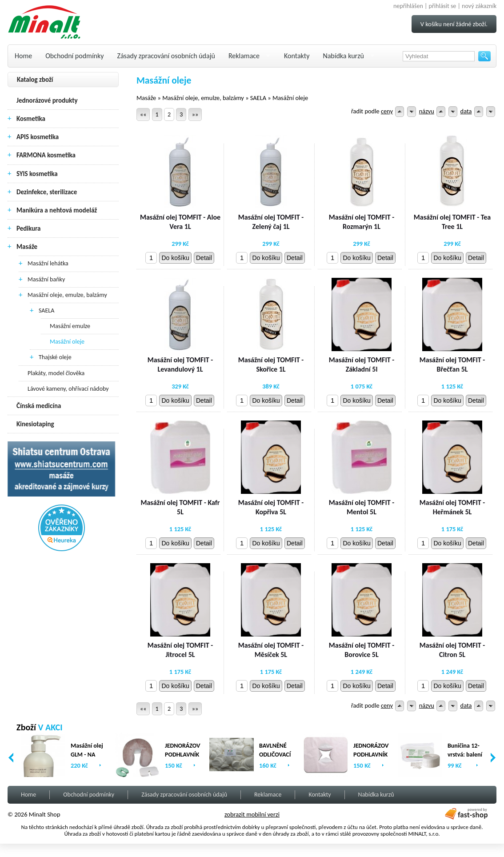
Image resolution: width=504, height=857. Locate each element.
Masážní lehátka (48, 263)
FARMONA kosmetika (46, 155)
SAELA (46, 310)
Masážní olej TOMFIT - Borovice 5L (362, 650)
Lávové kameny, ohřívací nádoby (68, 389)
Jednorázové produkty (47, 100)
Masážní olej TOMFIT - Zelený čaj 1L (271, 222)
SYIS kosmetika (37, 174)
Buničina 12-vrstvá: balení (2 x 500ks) (465, 755)
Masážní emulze (70, 326)
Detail (204, 258)
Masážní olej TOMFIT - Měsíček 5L (271, 650)
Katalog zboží (35, 80)
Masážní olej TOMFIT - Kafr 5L (180, 507)
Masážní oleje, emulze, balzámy (67, 295)
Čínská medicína (39, 406)
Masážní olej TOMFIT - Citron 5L (452, 650)
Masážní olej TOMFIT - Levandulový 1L (180, 364)
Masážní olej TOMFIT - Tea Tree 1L (452, 222)
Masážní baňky (46, 279)
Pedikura (29, 228)
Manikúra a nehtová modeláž (57, 210)
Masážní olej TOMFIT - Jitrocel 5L (180, 650)
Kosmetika (31, 119)
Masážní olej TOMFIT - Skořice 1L (271, 364)
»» (195, 114)
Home (23, 56)
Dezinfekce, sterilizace (47, 192)
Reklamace (244, 56)
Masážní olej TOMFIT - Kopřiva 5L (271, 507)
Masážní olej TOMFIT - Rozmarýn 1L (362, 222)
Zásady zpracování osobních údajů (166, 56)
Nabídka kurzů (343, 56)
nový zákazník (479, 6)
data (466, 111)
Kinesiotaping (35, 424)
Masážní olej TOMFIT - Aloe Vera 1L (180, 222)
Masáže (27, 247)
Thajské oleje (55, 357)
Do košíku (175, 258)
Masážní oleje (67, 342)
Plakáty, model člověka (56, 373)
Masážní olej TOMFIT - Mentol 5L (362, 507)
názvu (427, 111)
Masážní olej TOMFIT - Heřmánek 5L (452, 507)
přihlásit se (443, 6)
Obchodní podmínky (74, 56)
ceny (387, 111)
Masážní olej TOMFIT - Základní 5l (362, 364)
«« (143, 114)
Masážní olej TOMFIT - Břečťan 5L (452, 364)
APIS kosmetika (38, 137)
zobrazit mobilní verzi (252, 814)
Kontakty (297, 56)
